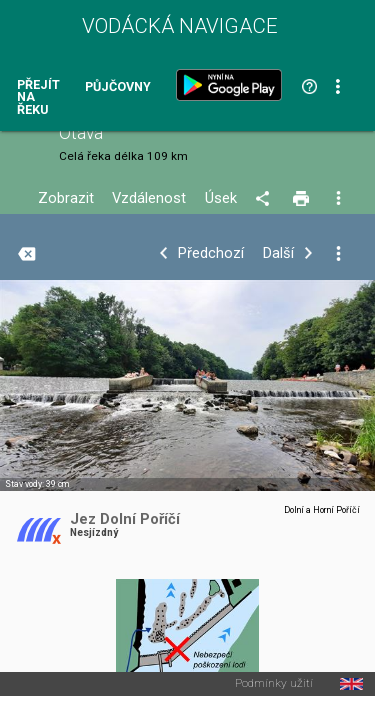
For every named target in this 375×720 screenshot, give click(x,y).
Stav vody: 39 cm (37, 484)
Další (278, 253)
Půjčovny (118, 87)
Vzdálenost (149, 198)
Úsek (221, 198)
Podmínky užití (274, 684)
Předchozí (211, 253)
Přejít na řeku (38, 98)
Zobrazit (66, 198)
